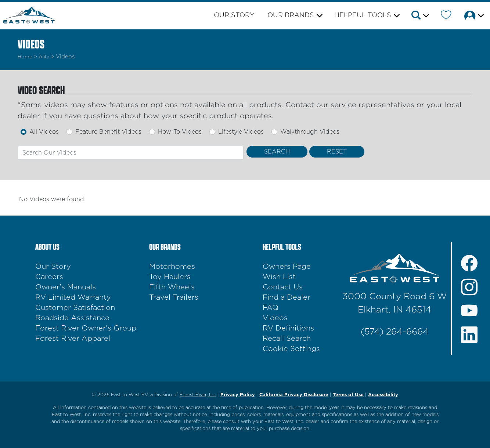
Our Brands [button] (291, 15)
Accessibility (383, 395)
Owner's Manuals (66, 287)
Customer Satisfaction (75, 308)
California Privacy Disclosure (294, 395)
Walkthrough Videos (310, 132)
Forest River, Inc (198, 395)
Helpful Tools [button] (363, 15)
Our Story (234, 15)
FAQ (271, 308)
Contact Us (283, 287)
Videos (275, 318)
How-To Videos (180, 132)
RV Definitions (288, 328)
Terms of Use (348, 395)
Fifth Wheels (172, 287)
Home (25, 57)
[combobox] (131, 153)
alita (44, 57)
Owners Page (287, 267)
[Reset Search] (337, 152)
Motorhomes (172, 267)
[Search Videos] (277, 152)
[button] (420, 17)
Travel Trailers (174, 297)
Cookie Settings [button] (291, 349)
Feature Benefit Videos (108, 132)
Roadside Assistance (72, 318)
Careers (49, 277)
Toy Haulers (170, 277)
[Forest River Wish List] (446, 17)
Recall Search (287, 339)
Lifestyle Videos (241, 132)
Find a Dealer (287, 297)
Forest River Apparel (73, 339)
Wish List (279, 277)
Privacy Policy (238, 395)
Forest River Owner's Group (86, 328)
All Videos (44, 132)
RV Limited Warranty (73, 297)
